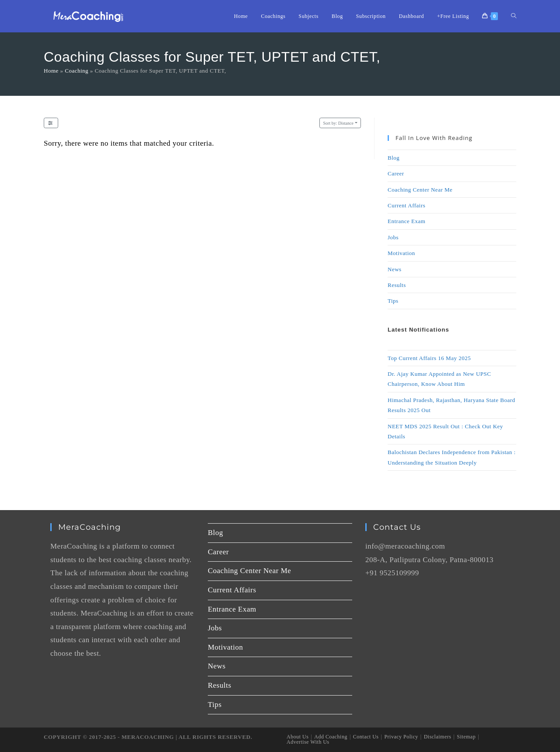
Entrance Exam (406, 221)
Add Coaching (331, 737)
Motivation (401, 253)
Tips (393, 301)
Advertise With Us (308, 742)
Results (397, 285)
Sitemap (466, 737)
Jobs (393, 237)
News (395, 269)
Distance (338, 123)
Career (396, 173)
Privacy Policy (401, 737)
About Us (297, 737)
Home (51, 71)
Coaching (77, 71)
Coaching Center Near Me (420, 190)
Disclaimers (438, 737)
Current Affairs (406, 205)
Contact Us (366, 737)
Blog (394, 158)
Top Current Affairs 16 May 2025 (429, 358)
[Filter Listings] (51, 123)
